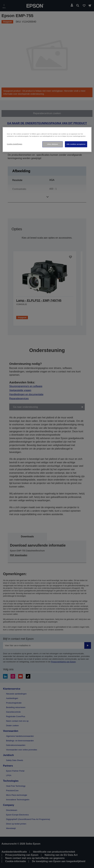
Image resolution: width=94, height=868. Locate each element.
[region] (47, 139)
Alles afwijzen (53, 144)
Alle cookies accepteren (76, 144)
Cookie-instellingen (15, 144)
